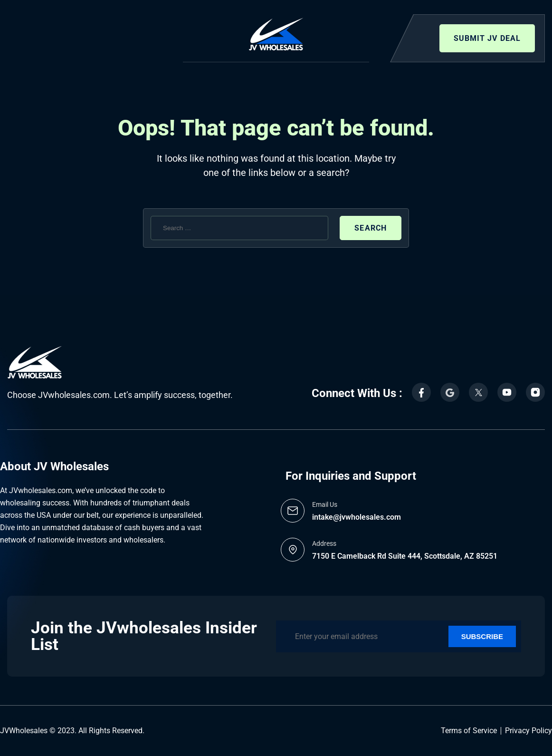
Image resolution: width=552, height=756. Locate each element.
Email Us (325, 504)
